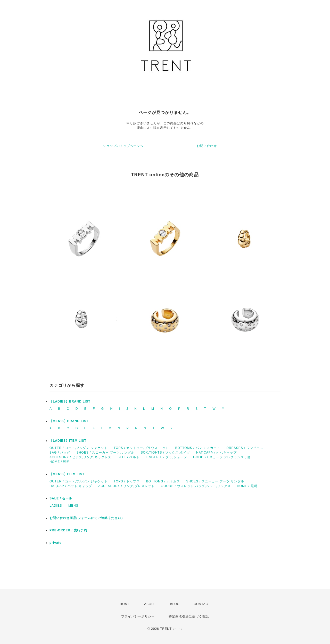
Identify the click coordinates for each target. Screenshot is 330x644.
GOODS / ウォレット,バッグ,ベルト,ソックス (196, 486)
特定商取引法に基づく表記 (189, 616)
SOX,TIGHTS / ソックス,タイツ (165, 453)
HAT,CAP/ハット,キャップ (216, 453)
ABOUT (150, 604)
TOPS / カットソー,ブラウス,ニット (141, 448)
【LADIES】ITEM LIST (68, 441)
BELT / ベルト (129, 457)
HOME (125, 604)
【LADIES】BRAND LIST (70, 402)
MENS (73, 506)
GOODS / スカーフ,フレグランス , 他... (224, 457)
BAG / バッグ (60, 453)
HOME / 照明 (60, 462)
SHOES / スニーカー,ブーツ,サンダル (106, 453)
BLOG (175, 604)
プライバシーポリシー (138, 616)
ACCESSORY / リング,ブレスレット (126, 486)
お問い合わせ (207, 146)
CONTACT (202, 604)
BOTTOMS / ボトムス (163, 481)
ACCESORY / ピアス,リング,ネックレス (80, 457)
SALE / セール (61, 498)
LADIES (56, 506)
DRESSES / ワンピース (245, 448)
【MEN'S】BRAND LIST (69, 421)
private (55, 543)
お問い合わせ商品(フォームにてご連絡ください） (87, 518)
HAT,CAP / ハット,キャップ (71, 486)
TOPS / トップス (127, 481)
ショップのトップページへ (123, 146)
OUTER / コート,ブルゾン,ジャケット (79, 448)
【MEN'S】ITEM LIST (67, 474)
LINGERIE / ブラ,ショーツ (166, 457)
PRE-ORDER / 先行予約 (68, 530)
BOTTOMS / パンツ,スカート (197, 448)
